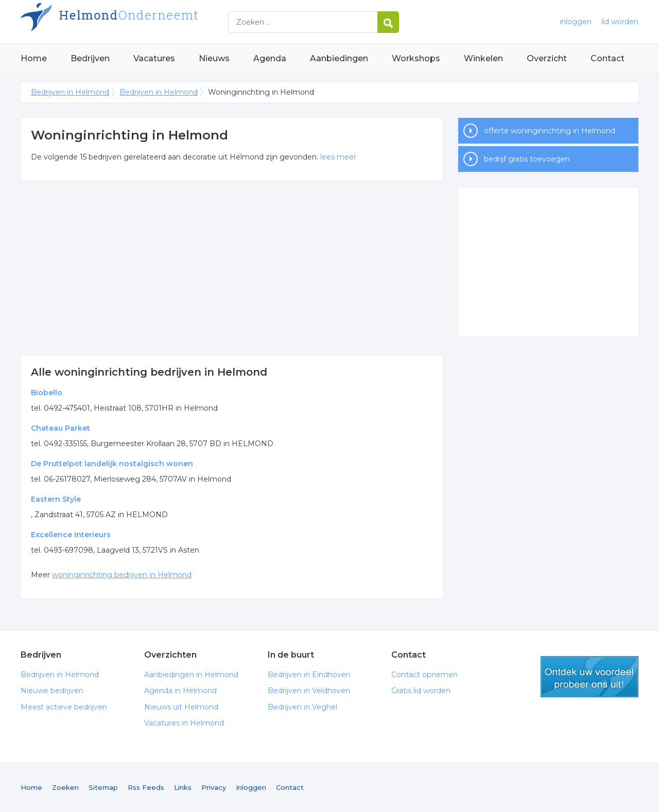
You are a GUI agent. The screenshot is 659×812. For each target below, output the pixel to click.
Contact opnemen (424, 675)
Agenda (270, 58)
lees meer (338, 157)
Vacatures (154, 58)
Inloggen (251, 787)
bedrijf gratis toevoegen (527, 159)
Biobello (47, 393)
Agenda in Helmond (180, 691)
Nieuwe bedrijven (52, 691)
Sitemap (103, 787)
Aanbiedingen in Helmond (191, 675)
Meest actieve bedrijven (64, 707)
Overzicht (547, 58)
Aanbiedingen (339, 58)
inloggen (576, 22)
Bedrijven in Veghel (302, 707)
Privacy (214, 787)
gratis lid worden (589, 677)
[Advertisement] (232, 268)
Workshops (416, 58)
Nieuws (214, 58)
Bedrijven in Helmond (149, 22)
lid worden (620, 22)
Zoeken (65, 787)
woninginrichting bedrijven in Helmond (122, 575)
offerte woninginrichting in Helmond (550, 131)
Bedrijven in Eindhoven (309, 675)
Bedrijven (90, 58)
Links (183, 787)
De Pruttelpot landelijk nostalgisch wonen (112, 464)
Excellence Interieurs (71, 535)
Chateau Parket (60, 428)
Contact (608, 58)
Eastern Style (56, 499)
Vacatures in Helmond (184, 723)
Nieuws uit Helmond (181, 707)
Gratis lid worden (421, 691)
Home (34, 58)
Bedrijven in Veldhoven (309, 691)
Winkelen (483, 58)
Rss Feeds (146, 787)
